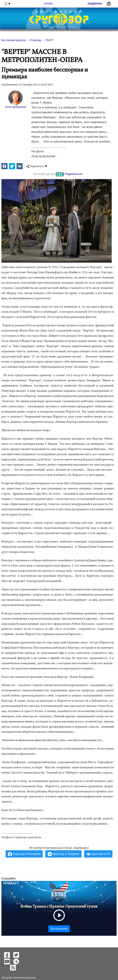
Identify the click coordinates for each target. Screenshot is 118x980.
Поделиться (35, 166)
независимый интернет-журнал (59, 27)
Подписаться (74, 174)
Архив (48, 4)
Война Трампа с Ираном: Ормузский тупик (59, 907)
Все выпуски (59, 929)
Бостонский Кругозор (24, 978)
